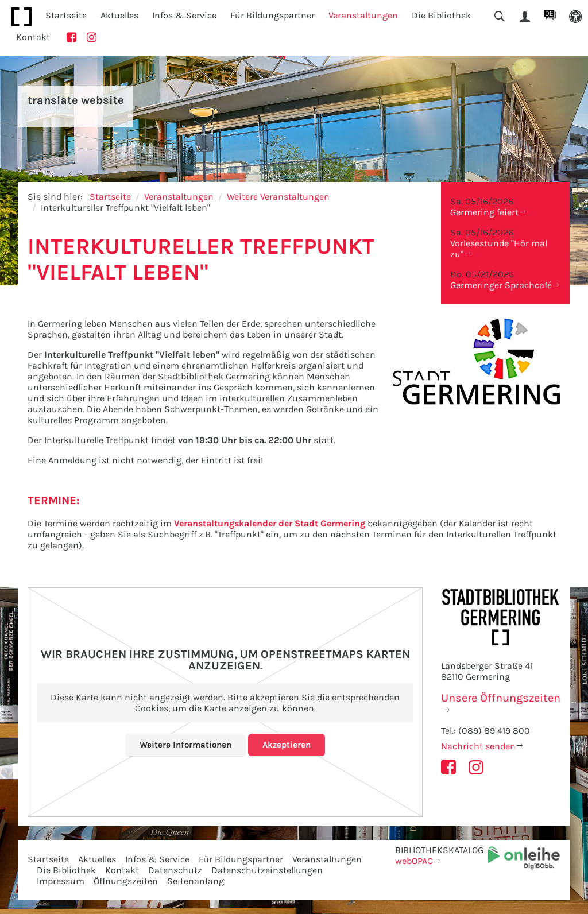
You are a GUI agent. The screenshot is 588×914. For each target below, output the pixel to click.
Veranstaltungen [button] (363, 15)
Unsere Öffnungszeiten (501, 698)
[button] (575, 17)
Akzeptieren (289, 744)
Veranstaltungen (179, 197)
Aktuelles (97, 859)
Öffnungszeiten (126, 881)
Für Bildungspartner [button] (272, 15)
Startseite (66, 15)
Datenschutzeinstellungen (267, 870)
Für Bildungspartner (241, 859)
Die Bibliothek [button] (441, 15)
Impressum (61, 881)
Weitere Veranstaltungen (278, 197)
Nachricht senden (478, 746)
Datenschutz (175, 870)
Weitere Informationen (185, 744)
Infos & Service (157, 859)
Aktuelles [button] (119, 15)
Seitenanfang (196, 881)
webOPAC (414, 861)
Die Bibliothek (66, 870)
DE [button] (549, 13)
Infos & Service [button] (184, 15)
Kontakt (33, 37)
